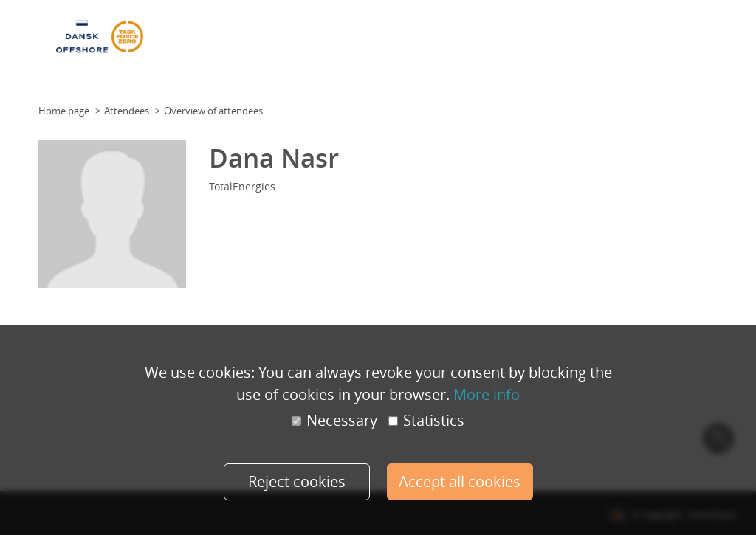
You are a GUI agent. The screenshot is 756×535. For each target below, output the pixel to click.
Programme (337, 34)
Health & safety (665, 34)
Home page (64, 111)
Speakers (446, 34)
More (720, 34)
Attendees (395, 34)
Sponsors (495, 34)
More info (487, 394)
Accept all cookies (460, 481)
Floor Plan (279, 34)
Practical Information (573, 34)
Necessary (334, 421)
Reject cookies (297, 481)
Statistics (426, 421)
